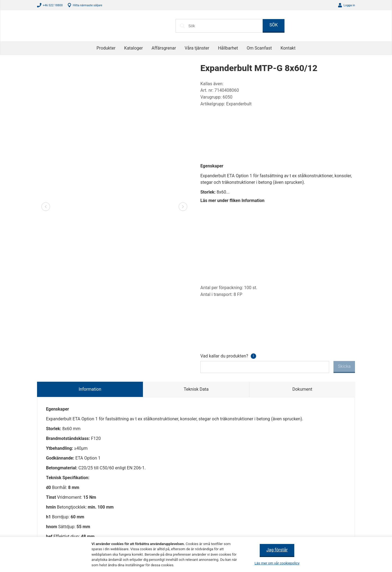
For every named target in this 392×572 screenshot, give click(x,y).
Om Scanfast (258, 48)
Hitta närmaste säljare (88, 5)
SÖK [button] (274, 25)
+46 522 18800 (53, 5)
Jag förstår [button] (277, 550)
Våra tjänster (197, 48)
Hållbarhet (228, 48)
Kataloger (135, 48)
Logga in (349, 5)
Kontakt (287, 48)
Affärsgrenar (165, 48)
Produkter (108, 48)
